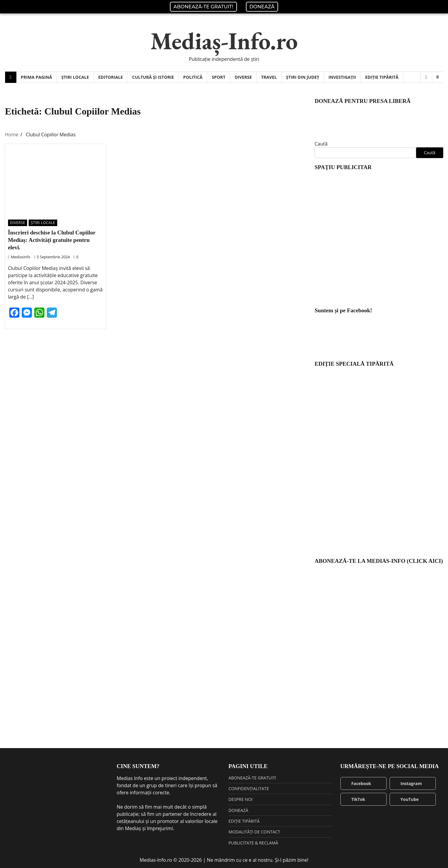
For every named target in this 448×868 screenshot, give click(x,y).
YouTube (406, 799)
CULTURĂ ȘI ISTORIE (153, 77)
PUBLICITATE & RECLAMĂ (254, 843)
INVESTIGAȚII (342, 77)
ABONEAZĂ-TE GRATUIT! (203, 7)
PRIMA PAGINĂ (37, 77)
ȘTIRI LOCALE (75, 77)
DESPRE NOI (241, 799)
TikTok (355, 799)
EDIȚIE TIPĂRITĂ (382, 77)
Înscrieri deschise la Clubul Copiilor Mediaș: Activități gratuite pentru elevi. (52, 240)
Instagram (407, 783)
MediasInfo (19, 257)
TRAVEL (269, 77)
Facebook (358, 783)
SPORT (218, 77)
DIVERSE (243, 77)
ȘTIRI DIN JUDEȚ (303, 77)
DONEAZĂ (262, 7)
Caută (321, 144)
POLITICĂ (193, 77)
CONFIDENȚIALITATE (249, 789)
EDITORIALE (111, 77)
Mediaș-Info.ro (224, 41)
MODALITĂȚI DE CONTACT (254, 832)
